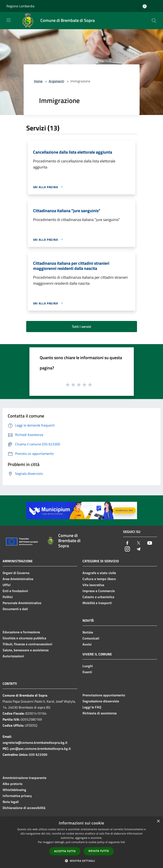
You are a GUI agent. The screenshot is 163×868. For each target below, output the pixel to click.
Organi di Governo (16, 573)
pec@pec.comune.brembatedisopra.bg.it (40, 749)
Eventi (87, 672)
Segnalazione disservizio (101, 701)
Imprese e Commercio (99, 591)
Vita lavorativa (93, 585)
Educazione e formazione (21, 632)
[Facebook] (127, 543)
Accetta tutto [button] (65, 851)
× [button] (158, 821)
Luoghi (88, 666)
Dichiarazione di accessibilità (24, 808)
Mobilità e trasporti (97, 603)
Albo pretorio (13, 784)
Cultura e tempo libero (99, 579)
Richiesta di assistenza (100, 713)
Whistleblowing (14, 790)
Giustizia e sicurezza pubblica (24, 638)
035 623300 (38, 755)
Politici (8, 597)
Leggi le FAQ (92, 707)
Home (38, 81)
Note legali (11, 802)
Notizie (88, 632)
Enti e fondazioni (15, 591)
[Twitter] (139, 543)
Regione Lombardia (20, 6)
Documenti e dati (15, 609)
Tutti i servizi (81, 327)
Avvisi (87, 644)
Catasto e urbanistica (98, 597)
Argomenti (56, 81)
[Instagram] (127, 549)
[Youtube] (150, 543)
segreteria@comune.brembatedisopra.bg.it (35, 742)
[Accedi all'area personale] (145, 6)
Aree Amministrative (18, 579)
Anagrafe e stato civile (99, 573)
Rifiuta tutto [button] (99, 851)
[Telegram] (139, 549)
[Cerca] (154, 21)
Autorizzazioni (13, 656)
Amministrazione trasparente (24, 778)
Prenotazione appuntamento (104, 695)
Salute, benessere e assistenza (26, 650)
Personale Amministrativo (22, 603)
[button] (82, 861)
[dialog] (81, 842)
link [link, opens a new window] (123, 842)
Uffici (7, 585)
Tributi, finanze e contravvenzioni (27, 644)
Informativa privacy (17, 796)
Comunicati (91, 638)
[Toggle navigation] (9, 20)
